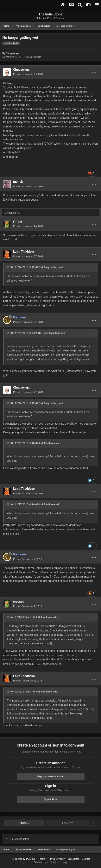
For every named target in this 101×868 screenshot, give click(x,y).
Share (24, 823)
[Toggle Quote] (9, 267)
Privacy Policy (57, 859)
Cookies (86, 859)
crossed (19, 602)
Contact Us (73, 859)
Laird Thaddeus (24, 252)
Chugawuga (13, 53)
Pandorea (49, 443)
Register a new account (51, 776)
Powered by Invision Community (50, 862)
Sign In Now (50, 799)
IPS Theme (16, 859)
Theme (43, 859)
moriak (18, 182)
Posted (28, 74)
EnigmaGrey (51, 267)
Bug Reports (34, 57)
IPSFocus (30, 859)
